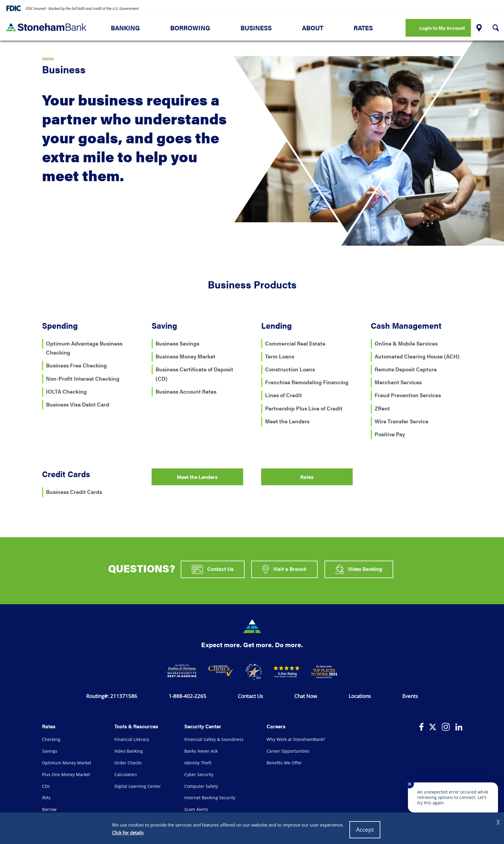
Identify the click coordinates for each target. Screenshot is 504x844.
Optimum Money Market (67, 763)
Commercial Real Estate (295, 343)
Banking (125, 28)
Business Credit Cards (74, 491)
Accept (365, 829)
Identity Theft (198, 763)
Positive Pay (390, 434)
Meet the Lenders (287, 421)
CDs (46, 786)
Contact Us (213, 569)
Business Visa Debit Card (78, 404)
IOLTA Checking (66, 391)
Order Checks (128, 763)
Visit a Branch (284, 569)
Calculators (126, 774)
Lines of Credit (284, 395)
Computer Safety (201, 786)
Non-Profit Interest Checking (83, 378)
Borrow (49, 809)
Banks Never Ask (201, 751)
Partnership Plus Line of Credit (304, 408)
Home (48, 59)
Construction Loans (290, 369)
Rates (363, 28)
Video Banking (359, 569)
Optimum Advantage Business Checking (84, 348)
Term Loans (280, 356)
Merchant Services (398, 382)
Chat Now (306, 696)
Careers (276, 726)
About (313, 28)
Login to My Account (442, 28)
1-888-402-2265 (187, 696)
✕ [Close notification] (410, 784)
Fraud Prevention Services (408, 395)
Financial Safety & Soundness (214, 739)
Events (410, 696)
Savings (50, 751)
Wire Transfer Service (401, 421)
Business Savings (177, 343)
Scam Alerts (196, 809)
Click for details (128, 833)
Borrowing (190, 28)
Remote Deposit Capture (406, 369)
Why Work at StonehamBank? (296, 739)
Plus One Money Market (66, 774)
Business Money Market (186, 356)
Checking (51, 739)
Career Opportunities (288, 751)
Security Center (203, 726)
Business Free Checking (76, 365)
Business (256, 28)
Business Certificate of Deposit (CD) (194, 374)
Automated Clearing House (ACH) (417, 356)
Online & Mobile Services (406, 343)
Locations (360, 696)
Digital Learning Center (138, 786)
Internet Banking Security (210, 798)
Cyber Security (199, 774)
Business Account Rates (186, 391)
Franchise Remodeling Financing (307, 382)
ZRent (382, 408)
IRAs (46, 798)
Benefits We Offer (284, 763)
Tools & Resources (136, 726)
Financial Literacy (132, 739)
